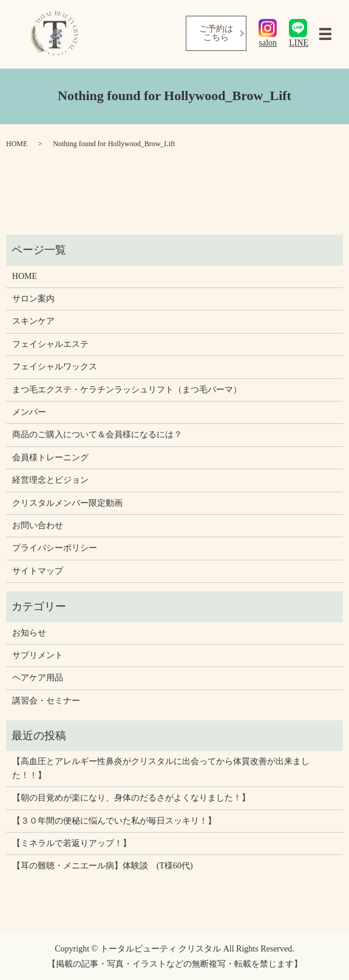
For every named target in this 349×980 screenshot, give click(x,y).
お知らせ (29, 633)
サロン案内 (33, 299)
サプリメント (38, 655)
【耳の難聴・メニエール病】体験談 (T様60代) (103, 866)
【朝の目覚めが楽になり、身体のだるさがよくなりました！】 (131, 798)
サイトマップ (38, 571)
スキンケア (33, 321)
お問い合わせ (38, 525)
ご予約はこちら (216, 33)
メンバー (29, 412)
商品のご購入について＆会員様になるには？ (97, 435)
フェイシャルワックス (55, 367)
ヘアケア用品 (38, 678)
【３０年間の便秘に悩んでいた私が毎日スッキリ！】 (114, 821)
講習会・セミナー (46, 701)
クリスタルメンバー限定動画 (67, 503)
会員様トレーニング (50, 458)
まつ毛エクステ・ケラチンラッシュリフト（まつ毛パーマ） (127, 390)
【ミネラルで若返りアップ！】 (72, 843)
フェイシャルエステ (50, 344)
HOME (17, 144)
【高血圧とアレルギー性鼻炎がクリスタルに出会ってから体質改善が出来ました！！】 (161, 768)
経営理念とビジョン (50, 480)
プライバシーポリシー (55, 548)
